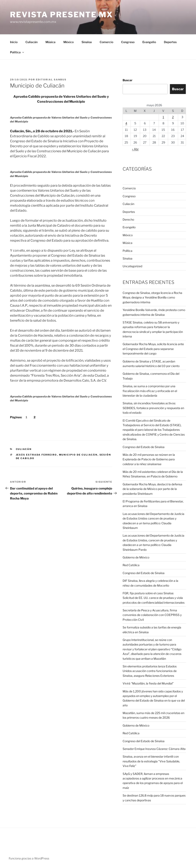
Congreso (128, 42)
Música (50, 42)
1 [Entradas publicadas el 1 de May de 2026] (163, 117)
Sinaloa (87, 42)
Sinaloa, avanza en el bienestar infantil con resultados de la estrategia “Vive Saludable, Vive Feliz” (151, 761)
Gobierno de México (136, 557)
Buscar (128, 80)
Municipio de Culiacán (78, 455)
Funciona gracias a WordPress (29, 858)
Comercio (106, 42)
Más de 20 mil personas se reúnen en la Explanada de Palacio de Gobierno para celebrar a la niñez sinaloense (149, 459)
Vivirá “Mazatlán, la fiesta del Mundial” (148, 683)
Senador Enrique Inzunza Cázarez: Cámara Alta (154, 749)
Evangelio (149, 42)
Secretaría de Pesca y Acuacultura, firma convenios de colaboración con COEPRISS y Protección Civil (152, 615)
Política (17, 52)
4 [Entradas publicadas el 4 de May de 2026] (126, 123)
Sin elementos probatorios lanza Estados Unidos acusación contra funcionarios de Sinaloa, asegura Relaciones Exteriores (150, 671)
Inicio (14, 42)
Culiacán (31, 42)
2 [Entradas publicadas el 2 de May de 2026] (173, 117)
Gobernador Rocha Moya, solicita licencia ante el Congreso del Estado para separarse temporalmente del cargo (153, 349)
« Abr (135, 149)
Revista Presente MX (62, 15)
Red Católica (131, 565)
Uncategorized (132, 266)
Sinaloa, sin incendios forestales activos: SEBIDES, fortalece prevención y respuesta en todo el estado (153, 408)
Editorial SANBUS (51, 80)
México (68, 42)
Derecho (128, 219)
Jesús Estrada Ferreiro (36, 455)
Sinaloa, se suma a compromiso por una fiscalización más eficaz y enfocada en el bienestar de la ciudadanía (150, 391)
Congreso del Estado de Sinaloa (144, 447)
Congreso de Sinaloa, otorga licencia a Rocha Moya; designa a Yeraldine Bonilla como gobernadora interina (152, 297)
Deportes (170, 42)
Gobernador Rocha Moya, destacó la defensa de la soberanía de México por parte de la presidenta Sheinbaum (152, 489)
